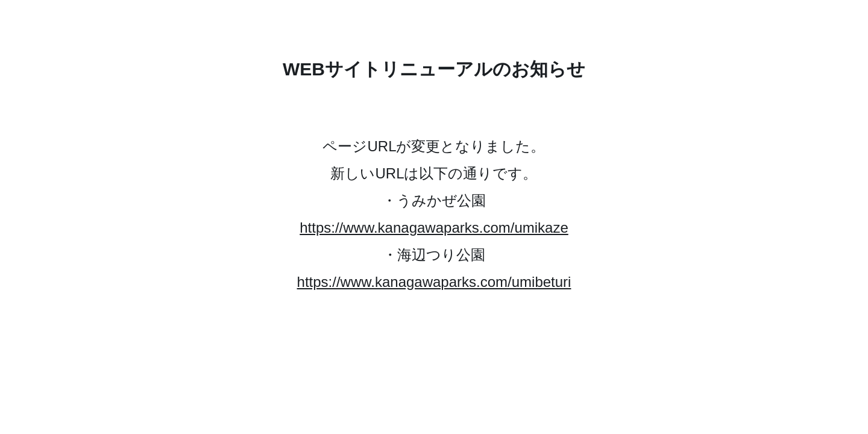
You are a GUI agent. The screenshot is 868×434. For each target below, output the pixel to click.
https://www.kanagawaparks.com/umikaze (434, 228)
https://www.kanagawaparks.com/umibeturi (434, 282)
